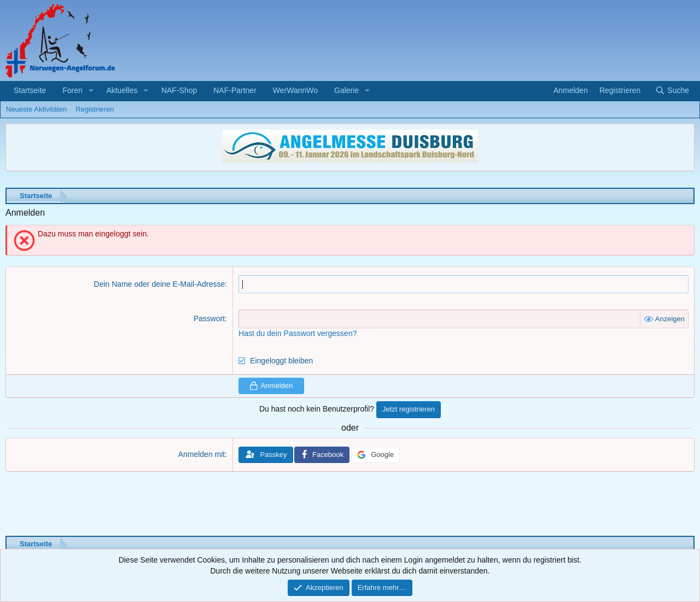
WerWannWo (295, 90)
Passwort (209, 319)
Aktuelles (122, 90)
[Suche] (672, 91)
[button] (91, 91)
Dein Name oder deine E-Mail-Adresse (160, 284)
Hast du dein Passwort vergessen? (297, 333)
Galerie (346, 90)
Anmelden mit (202, 454)
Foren (72, 90)
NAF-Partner (235, 90)
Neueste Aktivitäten (36, 109)
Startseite (30, 90)
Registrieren (95, 109)
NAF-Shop (179, 90)
